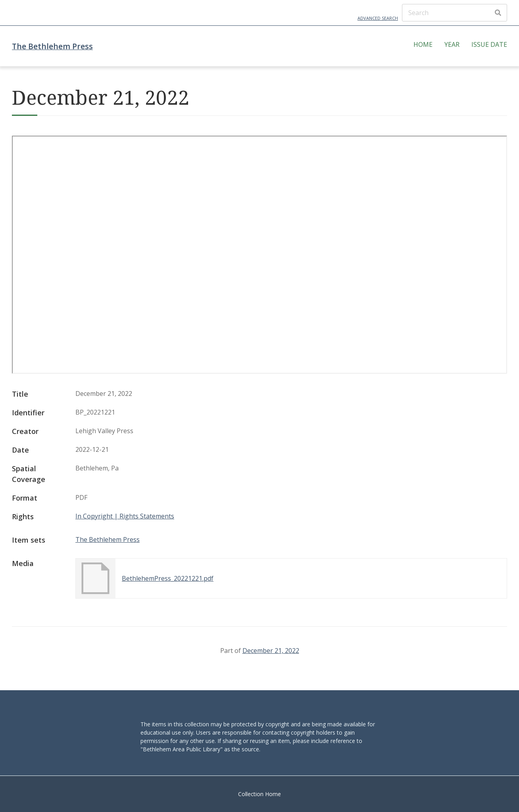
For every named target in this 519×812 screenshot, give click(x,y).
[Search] (455, 13)
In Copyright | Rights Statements (125, 516)
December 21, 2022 (271, 651)
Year (452, 44)
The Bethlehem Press (52, 46)
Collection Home (259, 794)
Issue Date (489, 44)
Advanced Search (378, 18)
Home (423, 44)
